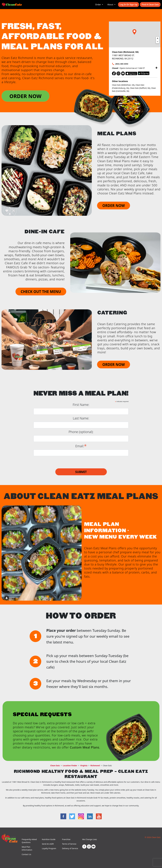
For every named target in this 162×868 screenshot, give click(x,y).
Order (98, 5)
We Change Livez (90, 839)
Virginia (84, 765)
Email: (81, 446)
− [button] (158, 42)
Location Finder (70, 765)
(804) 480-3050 (122, 64)
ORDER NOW (25, 96)
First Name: (81, 405)
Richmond (95, 765)
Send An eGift (48, 844)
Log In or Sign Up (128, 5)
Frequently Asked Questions (29, 841)
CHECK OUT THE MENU (41, 292)
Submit (81, 472)
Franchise (66, 839)
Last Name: (81, 418)
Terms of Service (69, 844)
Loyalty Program (49, 848)
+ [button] (158, 38)
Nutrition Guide (49, 839)
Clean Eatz (55, 765)
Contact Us (26, 854)
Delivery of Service (70, 848)
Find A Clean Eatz (150, 5)
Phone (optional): (81, 432)
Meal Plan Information (27, 848)
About (111, 5)
